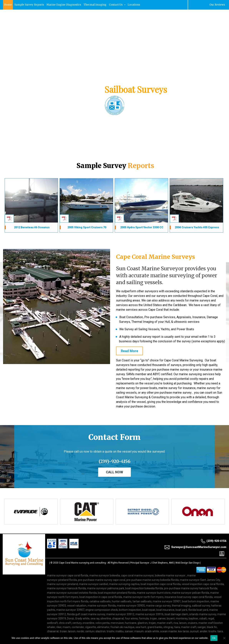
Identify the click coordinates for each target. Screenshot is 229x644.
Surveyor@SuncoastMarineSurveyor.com (39, 22)
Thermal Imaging (97, 5)
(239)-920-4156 (200, 23)
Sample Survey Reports (30, 5)
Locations (136, 5)
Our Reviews (217, 5)
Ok (214, 638)
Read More (129, 351)
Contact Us (119, 5)
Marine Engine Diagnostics (65, 5)
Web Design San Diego (187, 563)
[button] (6, 94)
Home (8, 5)
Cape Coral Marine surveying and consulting (82, 563)
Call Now (114, 472)
